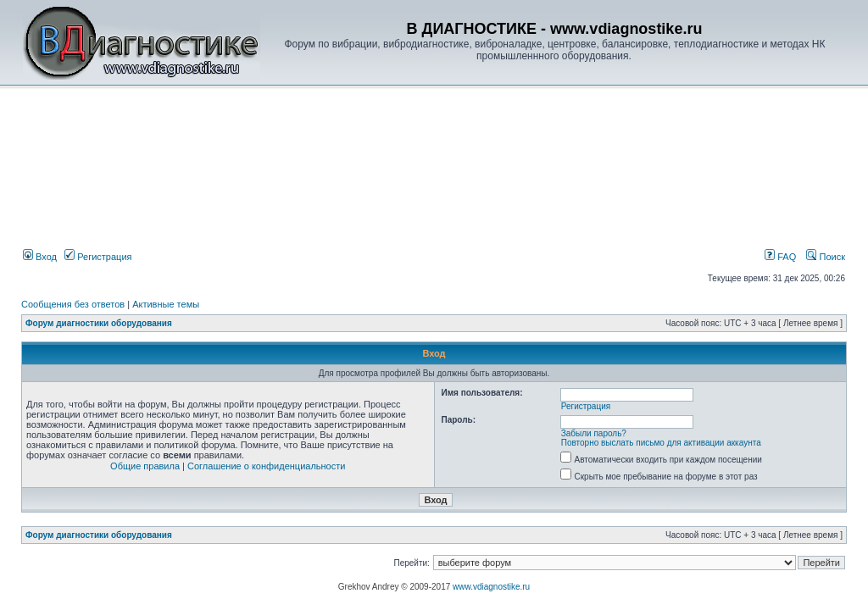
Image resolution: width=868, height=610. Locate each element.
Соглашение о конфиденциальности (266, 466)
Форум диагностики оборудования (99, 323)
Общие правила (145, 466)
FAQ (780, 257)
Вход (40, 257)
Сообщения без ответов (73, 304)
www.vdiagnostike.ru (491, 587)
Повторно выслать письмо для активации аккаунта (661, 443)
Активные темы (166, 304)
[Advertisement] (309, 132)
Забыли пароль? (594, 433)
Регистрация (98, 257)
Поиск (826, 257)
